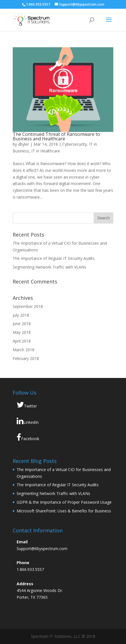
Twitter (27, 405)
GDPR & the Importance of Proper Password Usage (64, 502)
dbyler (24, 144)
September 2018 (28, 306)
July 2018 (21, 315)
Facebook (28, 437)
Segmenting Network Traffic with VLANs (49, 267)
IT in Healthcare (46, 151)
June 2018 (22, 324)
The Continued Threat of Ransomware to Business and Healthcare (56, 136)
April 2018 (22, 341)
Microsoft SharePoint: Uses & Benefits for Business (64, 511)
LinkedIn (28, 421)
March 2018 (24, 350)
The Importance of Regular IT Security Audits (54, 258)
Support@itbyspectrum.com (42, 549)
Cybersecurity (75, 144)
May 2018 (22, 332)
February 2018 (26, 358)
